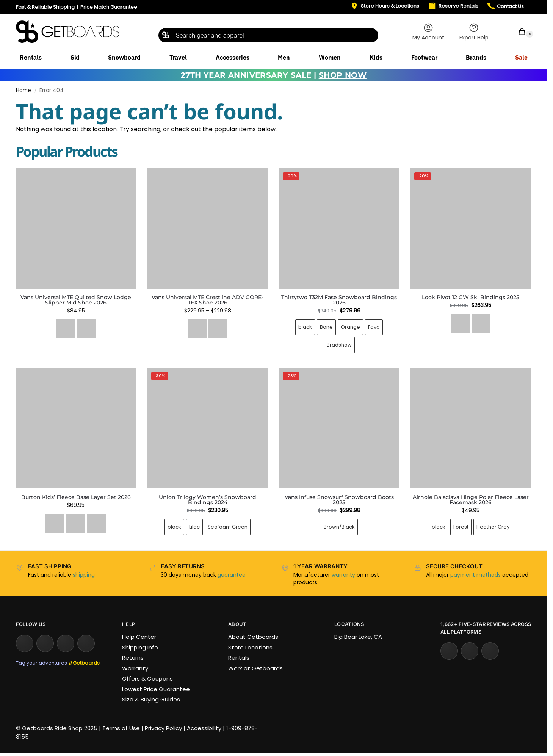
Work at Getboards (255, 668)
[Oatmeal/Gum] (86, 329)
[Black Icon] (460, 323)
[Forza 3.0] (481, 323)
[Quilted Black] (66, 329)
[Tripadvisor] (490, 651)
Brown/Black (339, 527)
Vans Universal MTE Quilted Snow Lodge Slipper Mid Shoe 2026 (76, 300)
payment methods (475, 575)
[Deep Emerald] (55, 523)
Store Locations (250, 647)
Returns (133, 658)
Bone (326, 327)
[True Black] (97, 523)
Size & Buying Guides (151, 699)
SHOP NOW (343, 75)
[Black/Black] (197, 329)
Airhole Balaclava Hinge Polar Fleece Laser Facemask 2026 (471, 500)
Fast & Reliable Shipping (45, 7)
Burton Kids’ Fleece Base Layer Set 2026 (76, 497)
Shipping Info (140, 647)
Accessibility (204, 728)
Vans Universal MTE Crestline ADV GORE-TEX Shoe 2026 (208, 300)
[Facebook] (66, 643)
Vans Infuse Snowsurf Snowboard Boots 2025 (339, 500)
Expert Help (474, 32)
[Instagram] (25, 643)
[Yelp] (449, 651)
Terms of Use (121, 728)
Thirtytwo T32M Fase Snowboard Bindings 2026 (339, 300)
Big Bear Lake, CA (358, 637)
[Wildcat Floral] (76, 523)
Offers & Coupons (147, 678)
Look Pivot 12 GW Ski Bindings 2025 (471, 297)
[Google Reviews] (470, 651)
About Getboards (253, 637)
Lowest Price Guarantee (156, 689)
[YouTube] (45, 643)
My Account (428, 32)
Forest (461, 527)
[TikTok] (86, 643)
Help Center (139, 637)
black (305, 327)
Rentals (239, 658)
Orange (350, 327)
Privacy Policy (163, 728)
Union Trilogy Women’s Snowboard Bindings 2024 (208, 500)
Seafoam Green (228, 527)
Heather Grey (493, 527)
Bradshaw (339, 345)
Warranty (135, 668)
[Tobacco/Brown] (218, 329)
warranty (343, 575)
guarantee (232, 575)
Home (23, 90)
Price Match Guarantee (109, 7)
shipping (84, 575)
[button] (517, 31)
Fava (374, 327)
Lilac (194, 527)
